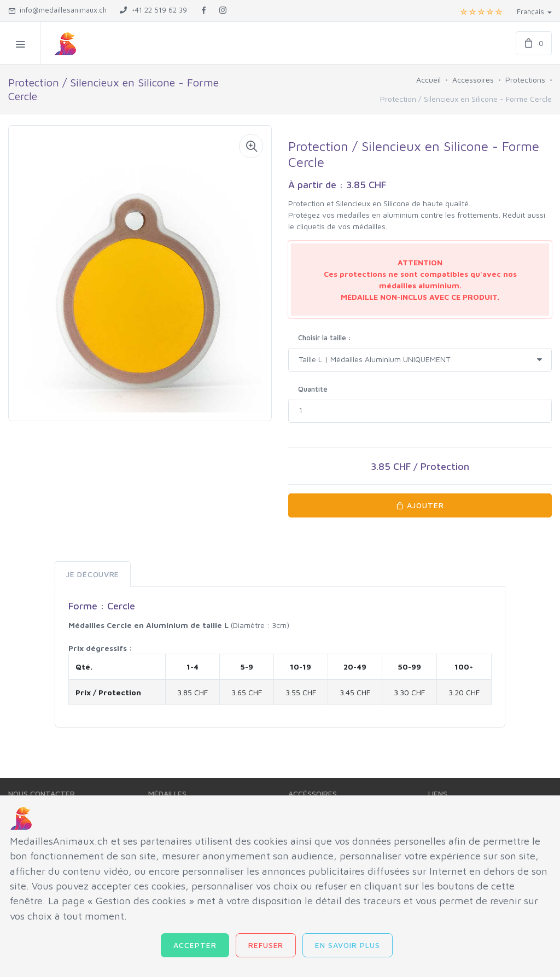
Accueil (428, 80)
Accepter (195, 945)
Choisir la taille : (325, 338)
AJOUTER (420, 505)
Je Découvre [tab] (93, 574)
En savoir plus (348, 945)
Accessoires (473, 80)
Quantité (313, 389)
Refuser (266, 945)
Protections (525, 80)
